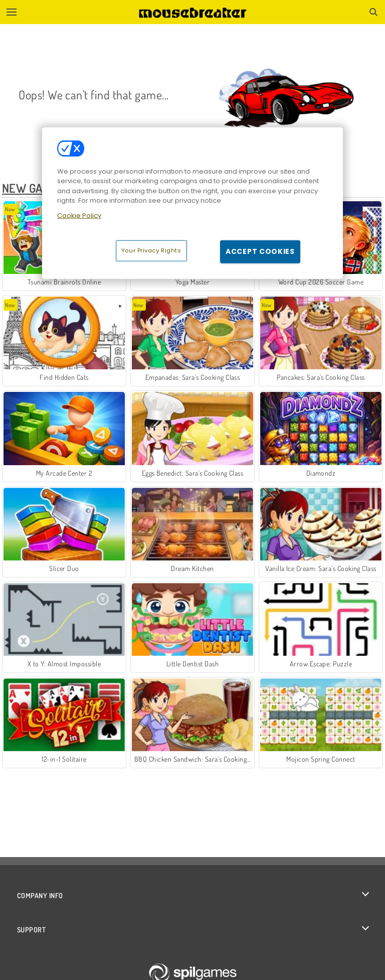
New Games (33, 188)
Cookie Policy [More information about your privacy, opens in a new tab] (79, 216)
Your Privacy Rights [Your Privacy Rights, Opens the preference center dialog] (151, 250)
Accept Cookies (260, 251)
